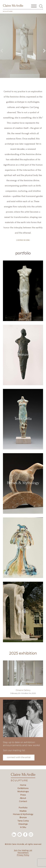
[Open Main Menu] (34, 6)
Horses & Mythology (23, 814)
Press (23, 795)
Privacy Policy (23, 855)
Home (23, 785)
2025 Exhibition (23, 653)
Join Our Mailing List (23, 850)
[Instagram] (31, 835)
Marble (23, 811)
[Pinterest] (20, 835)
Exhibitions (23, 788)
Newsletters (23, 853)
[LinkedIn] (14, 835)
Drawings (23, 824)
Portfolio (23, 808)
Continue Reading (23, 240)
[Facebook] (25, 835)
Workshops (23, 792)
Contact (23, 801)
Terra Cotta (23, 821)
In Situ (23, 827)
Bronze (23, 817)
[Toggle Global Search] (41, 6)
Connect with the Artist (19, 757)
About (23, 798)
